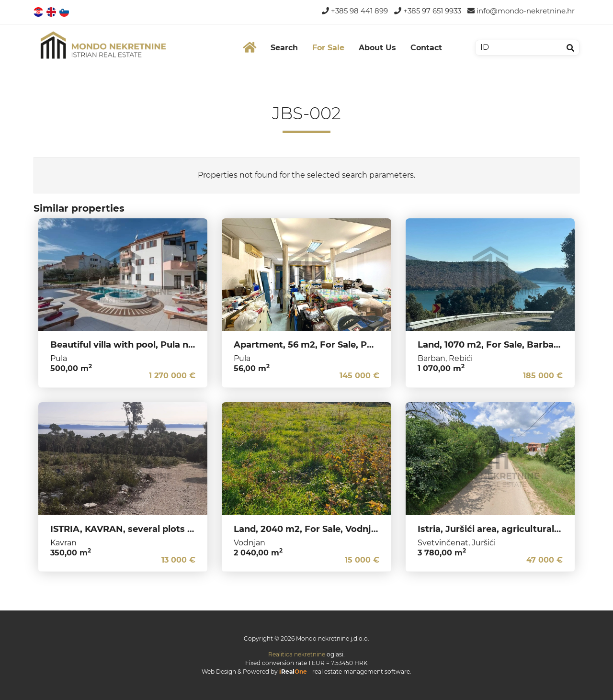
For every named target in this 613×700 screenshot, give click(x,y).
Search (284, 48)
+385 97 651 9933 (428, 11)
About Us (377, 48)
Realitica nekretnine (297, 654)
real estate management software (361, 672)
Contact (426, 48)
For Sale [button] (328, 48)
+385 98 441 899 (355, 11)
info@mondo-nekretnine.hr (521, 11)
